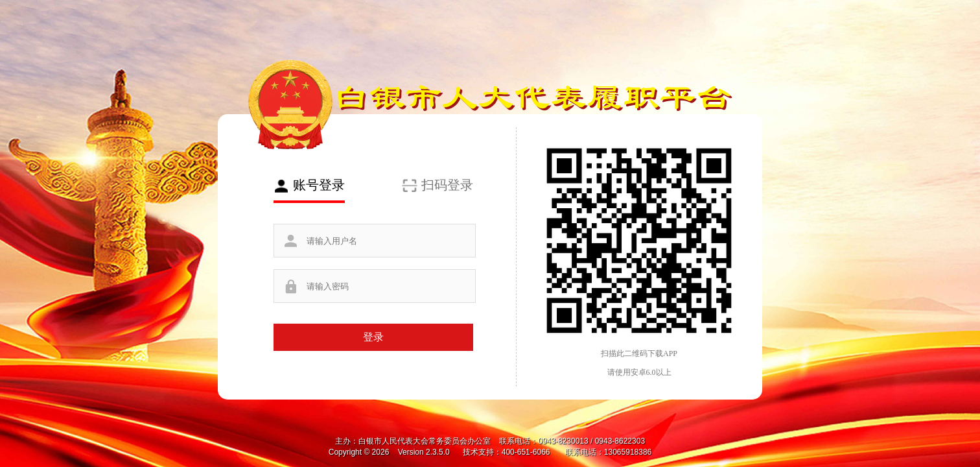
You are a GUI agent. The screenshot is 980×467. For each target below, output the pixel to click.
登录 (373, 337)
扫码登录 (447, 185)
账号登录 (319, 185)
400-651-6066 (527, 452)
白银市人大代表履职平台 (532, 96)
